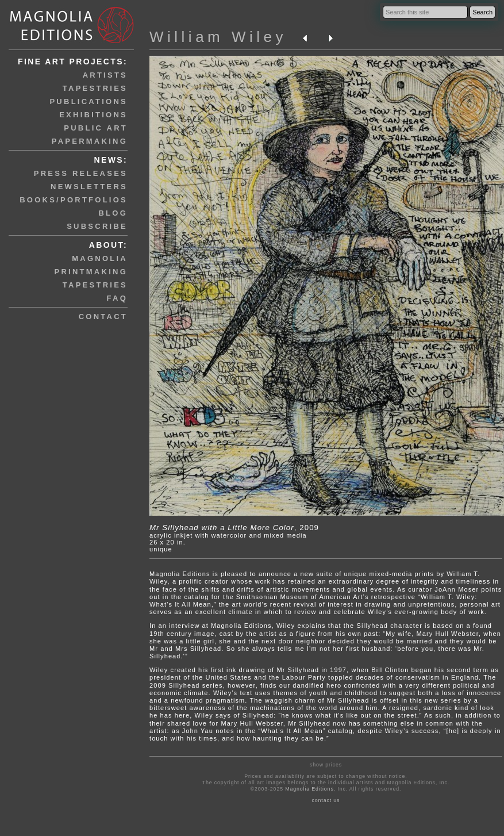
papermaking (90, 141)
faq (117, 298)
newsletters (89, 187)
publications (89, 101)
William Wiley (218, 37)
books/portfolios (74, 200)
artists (105, 75)
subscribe (97, 226)
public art (96, 128)
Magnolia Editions (309, 789)
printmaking (91, 272)
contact (103, 317)
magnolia (100, 258)
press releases (81, 173)
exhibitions (93, 115)
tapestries (95, 88)
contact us (326, 800)
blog (113, 213)
